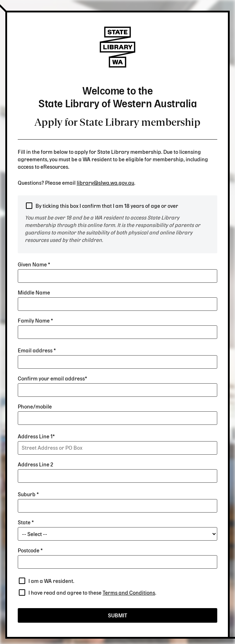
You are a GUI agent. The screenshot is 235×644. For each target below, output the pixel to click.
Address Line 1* (36, 437)
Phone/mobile (35, 407)
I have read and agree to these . (92, 593)
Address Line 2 (35, 465)
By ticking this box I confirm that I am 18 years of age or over (107, 206)
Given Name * (34, 265)
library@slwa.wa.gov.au (105, 183)
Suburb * (28, 495)
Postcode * (30, 551)
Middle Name (34, 293)
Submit (117, 616)
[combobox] (117, 448)
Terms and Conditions (129, 593)
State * (26, 523)
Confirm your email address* (52, 379)
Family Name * (35, 321)
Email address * (37, 351)
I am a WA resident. (51, 581)
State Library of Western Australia (117, 47)
